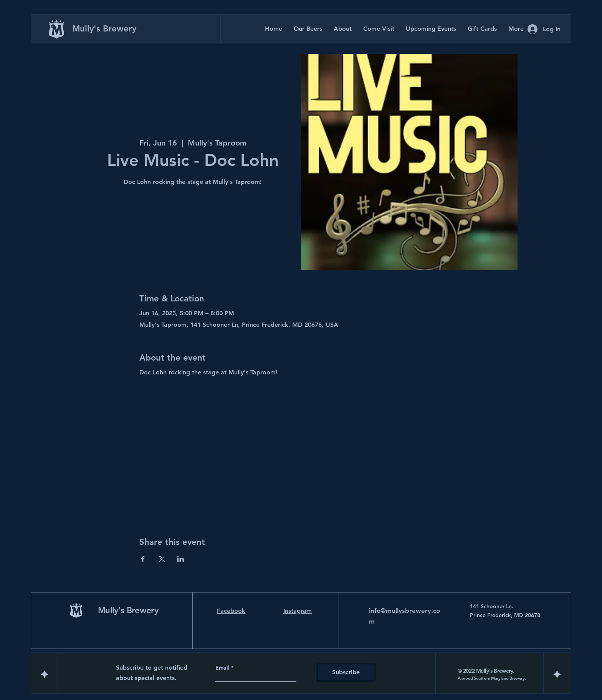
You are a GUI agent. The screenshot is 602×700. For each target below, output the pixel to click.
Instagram (298, 611)
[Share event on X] (162, 559)
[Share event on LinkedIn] (181, 559)
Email (223, 668)
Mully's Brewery (104, 29)
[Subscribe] (346, 673)
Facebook (231, 611)
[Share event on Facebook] (143, 559)
